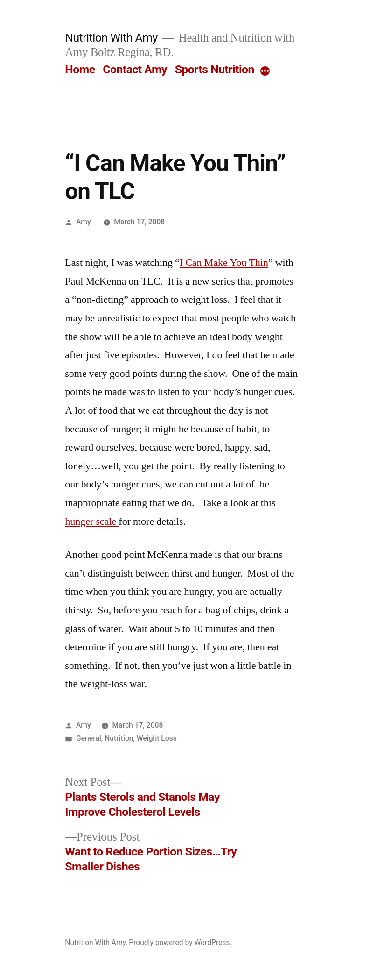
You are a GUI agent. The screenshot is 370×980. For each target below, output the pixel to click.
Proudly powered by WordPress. (180, 942)
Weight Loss (157, 738)
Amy (84, 222)
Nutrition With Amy (111, 38)
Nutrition (119, 738)
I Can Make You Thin (224, 263)
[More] (265, 71)
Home (80, 69)
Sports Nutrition (215, 69)
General (89, 738)
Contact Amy (135, 69)
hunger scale (92, 521)
